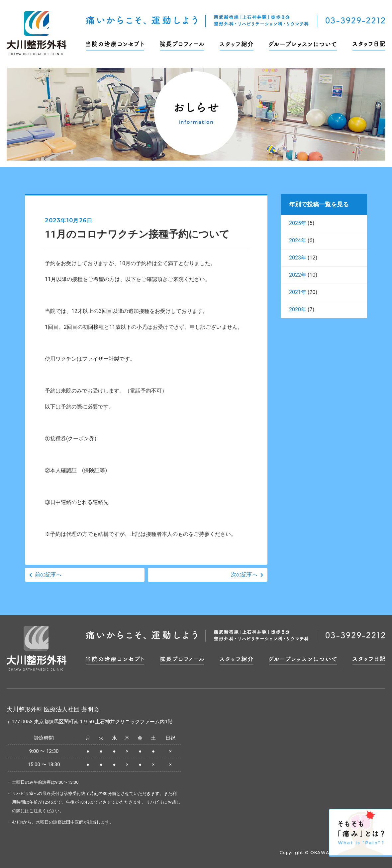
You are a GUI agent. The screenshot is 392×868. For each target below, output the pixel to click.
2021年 (298, 292)
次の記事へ (244, 575)
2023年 (298, 258)
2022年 (298, 275)
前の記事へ (48, 575)
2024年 (298, 240)
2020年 (298, 309)
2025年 (298, 223)
